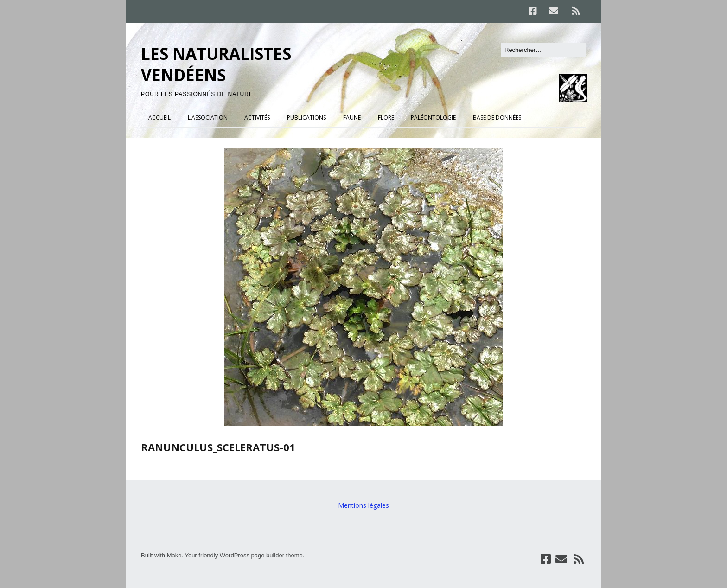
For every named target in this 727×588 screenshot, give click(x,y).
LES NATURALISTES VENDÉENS (216, 64)
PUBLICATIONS (306, 118)
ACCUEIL (159, 118)
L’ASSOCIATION (208, 118)
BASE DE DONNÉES (497, 118)
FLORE (386, 118)
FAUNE (352, 118)
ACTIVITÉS (257, 118)
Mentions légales (363, 505)
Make (174, 555)
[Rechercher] (543, 50)
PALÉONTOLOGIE (433, 118)
